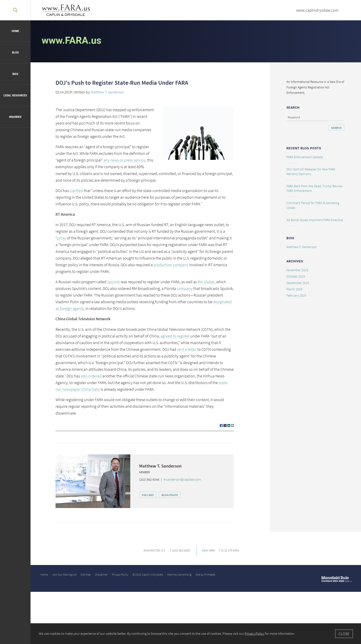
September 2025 (298, 283)
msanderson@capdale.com (182, 479)
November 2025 (297, 270)
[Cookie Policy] (196, 634)
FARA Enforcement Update (305, 157)
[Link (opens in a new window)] (221, 426)
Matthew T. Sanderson (108, 92)
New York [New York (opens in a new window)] (209, 550)
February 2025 (296, 295)
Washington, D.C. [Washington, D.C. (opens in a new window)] (155, 550)
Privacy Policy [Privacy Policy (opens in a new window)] (120, 574)
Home (15, 31)
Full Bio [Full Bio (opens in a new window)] (148, 495)
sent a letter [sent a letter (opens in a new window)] (187, 349)
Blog (15, 52)
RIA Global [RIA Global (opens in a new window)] (206, 282)
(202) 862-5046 (149, 479)
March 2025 (294, 289)
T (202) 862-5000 (180, 550)
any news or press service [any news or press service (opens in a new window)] (124, 160)
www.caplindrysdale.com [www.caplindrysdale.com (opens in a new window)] (317, 10)
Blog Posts (170, 495)
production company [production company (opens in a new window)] (171, 265)
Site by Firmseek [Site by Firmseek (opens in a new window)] (205, 574)
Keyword (294, 117)
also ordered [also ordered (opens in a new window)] (91, 376)
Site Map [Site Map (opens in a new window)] (86, 574)
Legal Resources (15, 95)
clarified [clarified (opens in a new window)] (76, 191)
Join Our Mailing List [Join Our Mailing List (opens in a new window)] (64, 574)
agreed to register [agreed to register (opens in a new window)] (175, 336)
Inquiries (15, 117)
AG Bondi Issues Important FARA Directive (315, 220)
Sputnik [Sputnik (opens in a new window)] (114, 282)
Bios (15, 74)
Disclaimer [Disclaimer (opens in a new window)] (101, 574)
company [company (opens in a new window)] (185, 288)
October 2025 (296, 276)
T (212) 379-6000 (229, 550)
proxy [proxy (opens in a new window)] (62, 238)
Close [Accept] (344, 634)
